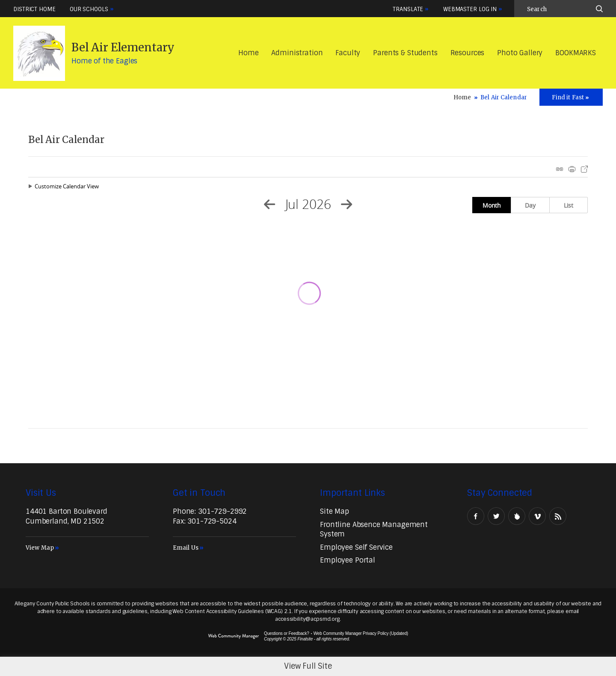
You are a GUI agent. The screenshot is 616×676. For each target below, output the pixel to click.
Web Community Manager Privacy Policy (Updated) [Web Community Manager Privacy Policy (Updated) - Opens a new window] (361, 633)
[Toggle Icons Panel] (571, 97)
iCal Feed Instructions (560, 169)
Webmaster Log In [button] (470, 9)
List (569, 205)
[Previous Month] (269, 204)
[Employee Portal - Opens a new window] (348, 560)
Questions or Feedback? (287, 633)
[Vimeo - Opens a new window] (537, 516)
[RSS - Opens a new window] (558, 516)
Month (492, 205)
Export (584, 169)
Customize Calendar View (67, 186)
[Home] (248, 53)
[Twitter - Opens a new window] (496, 516)
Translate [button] (408, 9)
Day (530, 205)
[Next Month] (346, 204)
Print (572, 169)
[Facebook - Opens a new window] (476, 516)
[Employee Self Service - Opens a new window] (356, 547)
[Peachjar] (517, 516)
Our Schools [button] (89, 9)
